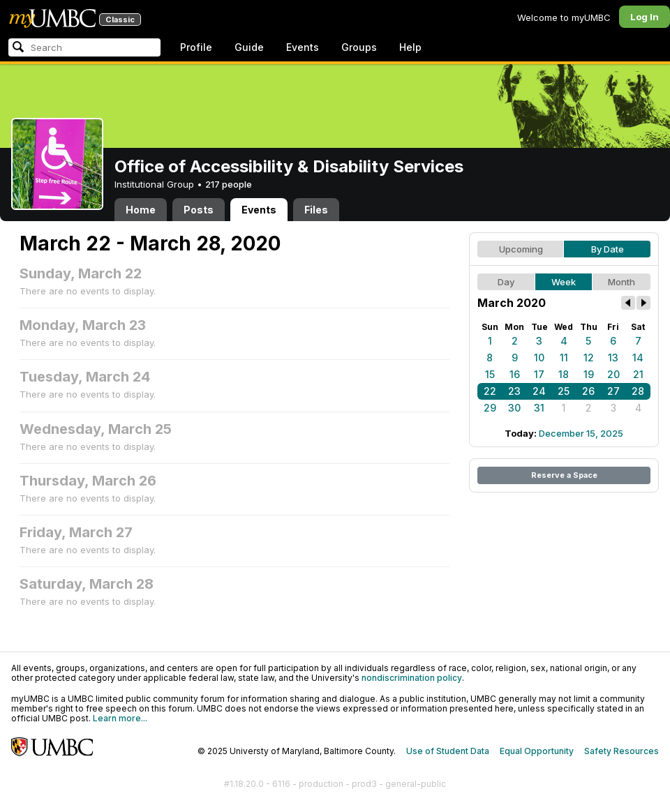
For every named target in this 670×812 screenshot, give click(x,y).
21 (638, 374)
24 (539, 391)
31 (539, 408)
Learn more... (120, 718)
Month (621, 282)
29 (490, 408)
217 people (229, 184)
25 (564, 391)
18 (564, 374)
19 (589, 374)
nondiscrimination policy (412, 678)
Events (303, 47)
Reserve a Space (564, 475)
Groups (359, 47)
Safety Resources (621, 751)
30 (514, 408)
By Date (608, 249)
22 (490, 391)
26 (588, 391)
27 (613, 391)
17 (539, 374)
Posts (199, 210)
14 (638, 358)
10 (539, 358)
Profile (196, 47)
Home (141, 210)
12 (589, 358)
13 (613, 358)
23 (514, 391)
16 (515, 374)
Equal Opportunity (537, 751)
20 (613, 374)
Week (564, 282)
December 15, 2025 (581, 433)
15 (490, 374)
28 (638, 391)
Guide (249, 47)
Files (316, 210)
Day (506, 282)
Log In (645, 17)
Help (410, 47)
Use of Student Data (448, 751)
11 (564, 358)
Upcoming (521, 249)
